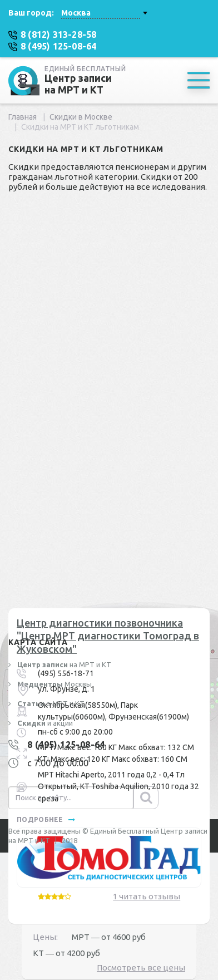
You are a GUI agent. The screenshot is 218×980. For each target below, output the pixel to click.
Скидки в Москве (81, 117)
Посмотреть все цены (141, 967)
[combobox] (104, 13)
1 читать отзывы (147, 896)
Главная (23, 117)
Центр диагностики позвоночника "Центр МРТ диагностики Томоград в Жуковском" (108, 636)
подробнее (46, 819)
